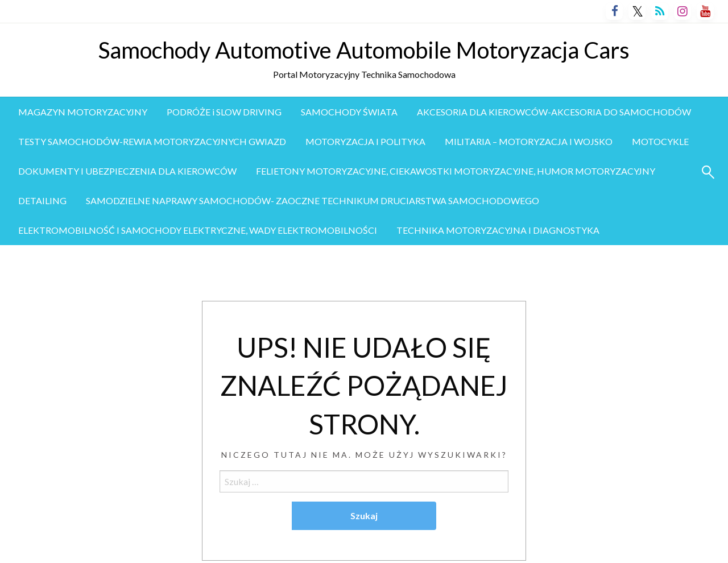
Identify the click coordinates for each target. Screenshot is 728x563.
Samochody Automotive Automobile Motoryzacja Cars (364, 50)
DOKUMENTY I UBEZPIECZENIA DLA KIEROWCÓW (127, 171)
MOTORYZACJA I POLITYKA (365, 141)
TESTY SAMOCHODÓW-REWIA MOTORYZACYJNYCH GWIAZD (152, 141)
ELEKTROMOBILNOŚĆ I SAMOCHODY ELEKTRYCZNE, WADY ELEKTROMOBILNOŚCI (198, 230)
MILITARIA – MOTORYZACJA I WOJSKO (529, 141)
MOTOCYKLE (660, 141)
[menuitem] (83, 112)
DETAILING (42, 200)
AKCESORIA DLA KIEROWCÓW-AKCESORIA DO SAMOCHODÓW (554, 112)
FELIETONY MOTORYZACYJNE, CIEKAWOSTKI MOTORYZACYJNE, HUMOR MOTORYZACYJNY (456, 171)
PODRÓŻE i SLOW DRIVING (224, 112)
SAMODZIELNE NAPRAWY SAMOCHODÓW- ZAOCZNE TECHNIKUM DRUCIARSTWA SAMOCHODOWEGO (313, 200)
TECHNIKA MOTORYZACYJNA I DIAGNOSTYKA (498, 230)
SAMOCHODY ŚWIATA (349, 112)
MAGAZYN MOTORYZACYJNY (83, 112)
